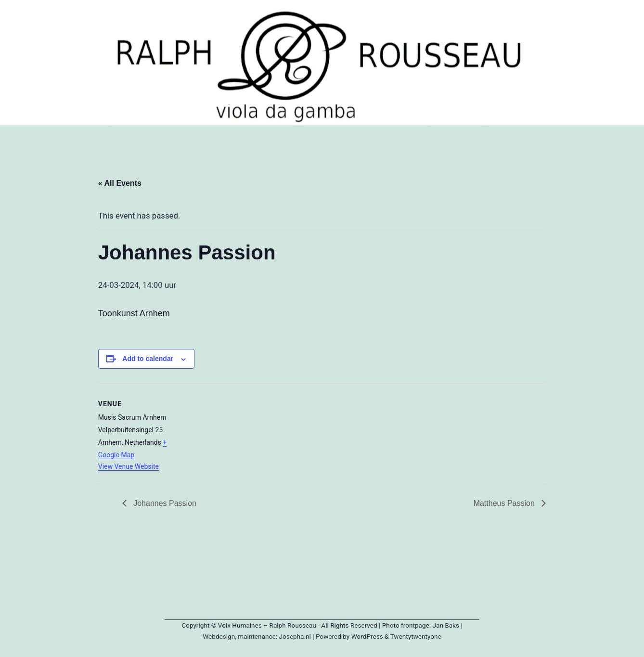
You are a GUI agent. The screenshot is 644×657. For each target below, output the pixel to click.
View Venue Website (129, 466)
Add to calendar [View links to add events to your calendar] (148, 359)
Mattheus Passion (505, 503)
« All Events (120, 183)
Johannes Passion (164, 503)
